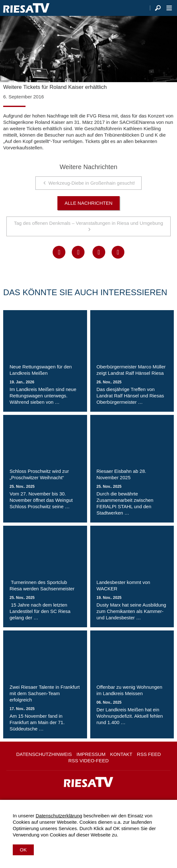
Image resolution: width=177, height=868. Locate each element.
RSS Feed (149, 754)
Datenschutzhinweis (44, 754)
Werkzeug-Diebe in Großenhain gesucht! (92, 183)
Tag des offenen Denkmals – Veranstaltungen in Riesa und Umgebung (89, 223)
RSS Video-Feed (88, 761)
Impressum (91, 754)
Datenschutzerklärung (59, 816)
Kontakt (121, 754)
